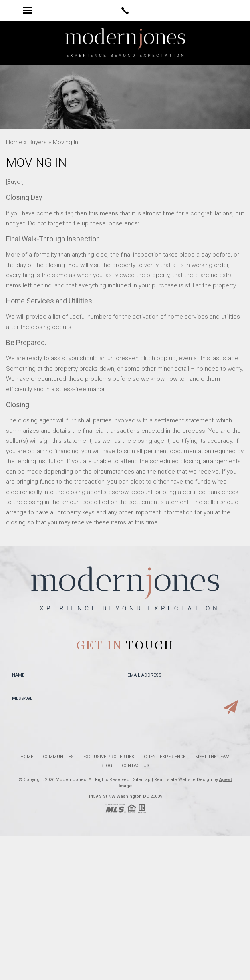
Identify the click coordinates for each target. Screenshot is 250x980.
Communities (58, 757)
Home (27, 757)
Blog (106, 766)
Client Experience (165, 757)
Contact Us (136, 766)
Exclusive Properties (109, 757)
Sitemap (142, 780)
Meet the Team (212, 757)
